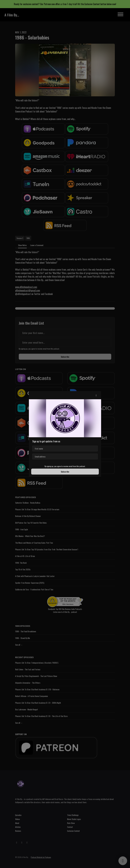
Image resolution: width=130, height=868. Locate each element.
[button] (96, 395)
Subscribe (65, 472)
